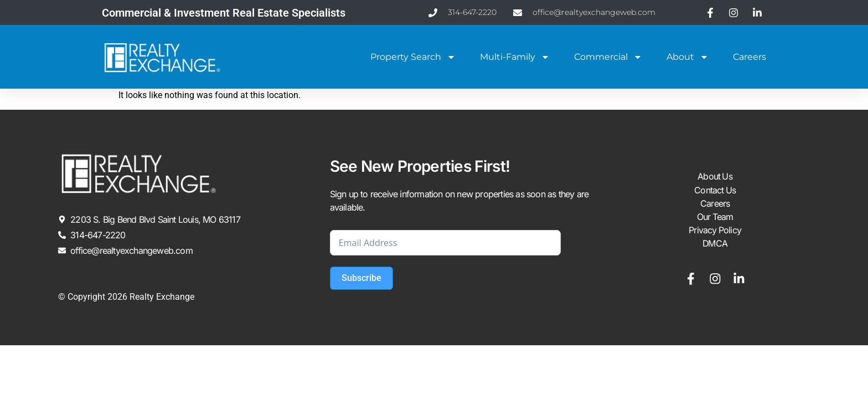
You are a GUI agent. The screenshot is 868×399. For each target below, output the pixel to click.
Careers (750, 57)
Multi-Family (515, 57)
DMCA (715, 244)
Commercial (608, 57)
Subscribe (361, 278)
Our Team (715, 217)
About (688, 57)
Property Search (413, 57)
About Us (715, 177)
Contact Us (715, 191)
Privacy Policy (715, 231)
